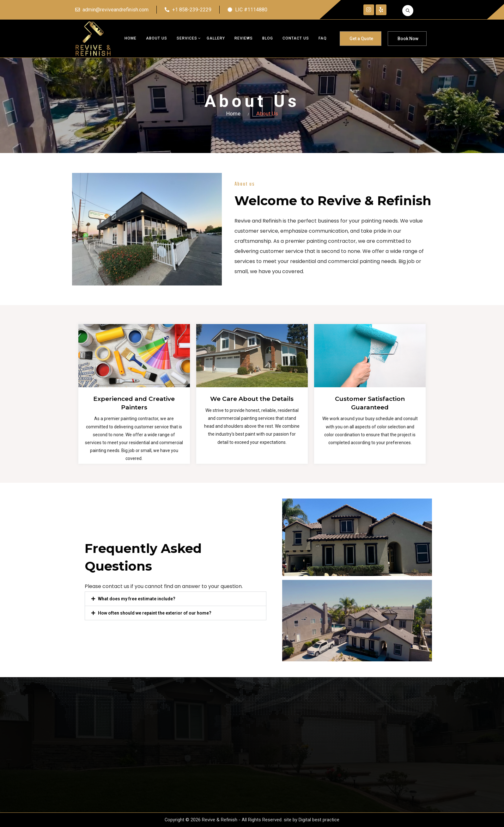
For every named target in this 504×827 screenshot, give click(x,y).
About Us (157, 38)
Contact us (296, 38)
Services (187, 38)
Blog (268, 38)
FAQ (323, 38)
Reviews (244, 38)
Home (131, 38)
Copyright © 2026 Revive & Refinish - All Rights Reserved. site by (232, 820)
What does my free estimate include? (137, 599)
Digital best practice (319, 820)
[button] (176, 599)
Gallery (216, 38)
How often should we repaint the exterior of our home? (155, 613)
